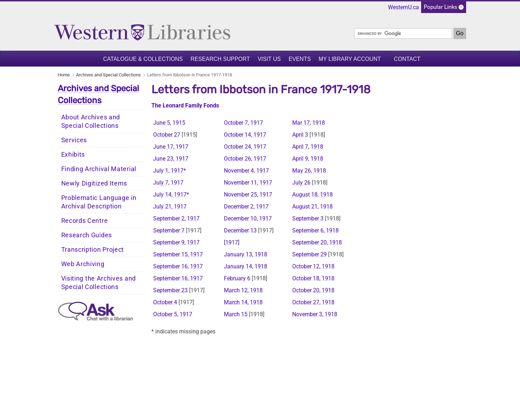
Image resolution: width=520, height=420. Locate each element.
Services (74, 140)
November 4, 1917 (246, 171)
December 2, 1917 (246, 206)
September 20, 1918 (317, 242)
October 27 (167, 135)
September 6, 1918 (315, 230)
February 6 (237, 278)
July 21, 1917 (170, 206)
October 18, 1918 (313, 278)
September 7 (169, 230)
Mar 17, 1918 (309, 123)
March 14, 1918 (243, 302)
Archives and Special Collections (108, 75)
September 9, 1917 (176, 242)
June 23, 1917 (171, 159)
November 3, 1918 (315, 314)
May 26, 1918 (309, 171)
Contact (407, 59)
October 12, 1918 (313, 266)
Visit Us (269, 59)
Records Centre (85, 221)
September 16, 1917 (178, 266)
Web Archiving (83, 264)
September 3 (308, 218)
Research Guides (87, 235)
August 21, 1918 (312, 206)
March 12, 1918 (243, 290)
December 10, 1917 (248, 218)
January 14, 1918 (246, 266)
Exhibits (73, 155)
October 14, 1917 (245, 135)
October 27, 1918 (313, 302)
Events (300, 59)
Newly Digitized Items (94, 183)
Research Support (220, 59)
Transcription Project (93, 250)
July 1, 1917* (170, 171)
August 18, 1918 (312, 195)
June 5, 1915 (169, 123)
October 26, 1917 (245, 159)
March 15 (236, 314)
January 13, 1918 (246, 254)
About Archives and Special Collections (91, 121)
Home (64, 75)
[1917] (232, 242)
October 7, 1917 (243, 123)
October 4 (165, 302)
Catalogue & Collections (143, 59)
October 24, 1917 (245, 147)
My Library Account (350, 59)
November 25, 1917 (248, 195)
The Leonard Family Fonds (185, 105)
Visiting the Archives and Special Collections (99, 283)
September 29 (309, 254)
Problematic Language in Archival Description (99, 202)
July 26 (301, 183)
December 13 (240, 230)
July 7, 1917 (168, 183)
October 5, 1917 (173, 314)
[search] (403, 33)
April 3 (300, 135)
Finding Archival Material (99, 169)
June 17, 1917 (171, 147)
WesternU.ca (403, 7)
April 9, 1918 (308, 159)
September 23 (170, 290)
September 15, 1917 (178, 254)
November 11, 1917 (248, 183)
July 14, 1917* (171, 195)
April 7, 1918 (308, 147)
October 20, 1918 (313, 290)
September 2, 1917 (176, 218)
